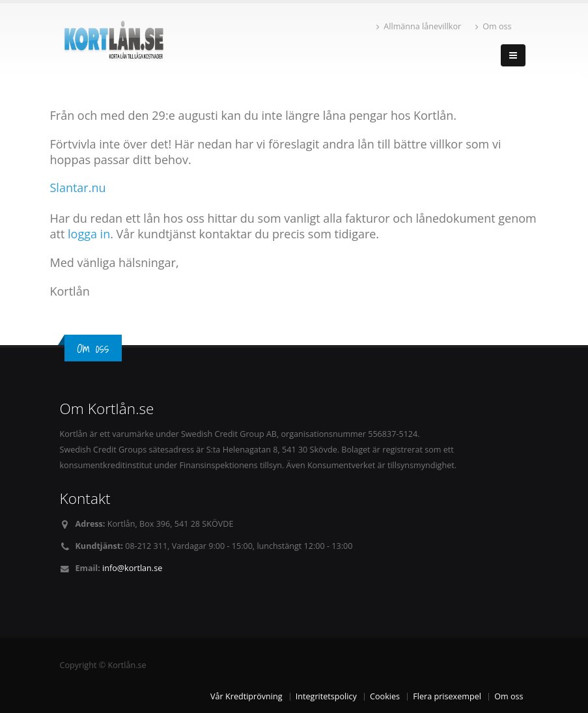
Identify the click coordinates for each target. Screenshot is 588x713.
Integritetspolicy (326, 696)
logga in (89, 234)
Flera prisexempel (447, 696)
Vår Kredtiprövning (246, 696)
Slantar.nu (78, 188)
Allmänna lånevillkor (419, 26)
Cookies (385, 696)
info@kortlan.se (132, 568)
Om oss (493, 26)
